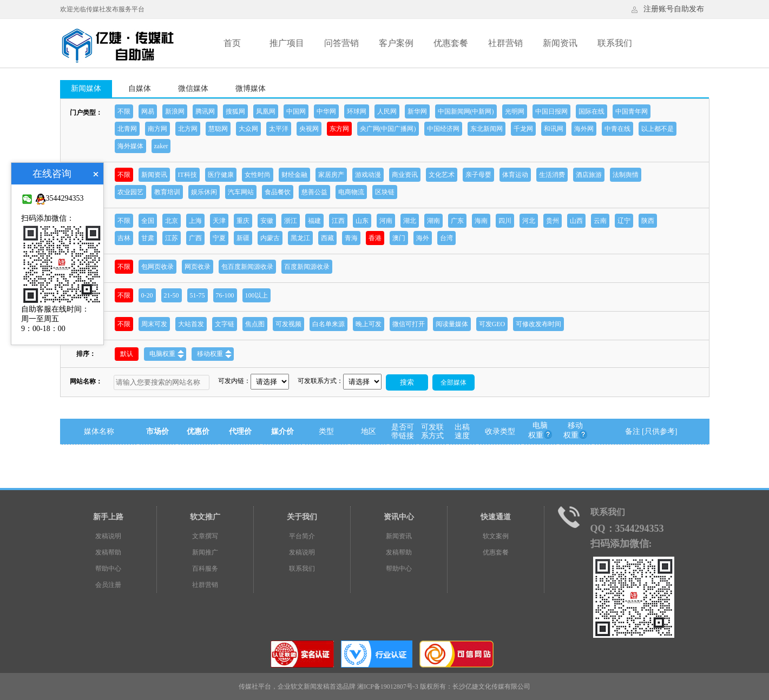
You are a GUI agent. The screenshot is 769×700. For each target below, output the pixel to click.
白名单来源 (328, 324)
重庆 (243, 221)
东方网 (339, 129)
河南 (386, 221)
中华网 (326, 111)
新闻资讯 (560, 43)
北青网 (127, 129)
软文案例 (496, 536)
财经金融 (294, 175)
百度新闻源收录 (307, 267)
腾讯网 (205, 111)
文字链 (225, 324)
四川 (505, 221)
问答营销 (341, 43)
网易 (148, 111)
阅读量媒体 (452, 324)
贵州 (553, 221)
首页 (232, 43)
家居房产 (331, 175)
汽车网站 (241, 192)
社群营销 (505, 43)
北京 (172, 221)
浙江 (291, 221)
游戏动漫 (368, 175)
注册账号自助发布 (674, 9)
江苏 (172, 238)
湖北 (410, 221)
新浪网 (175, 111)
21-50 (172, 295)
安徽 (267, 221)
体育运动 (515, 175)
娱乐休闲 (204, 192)
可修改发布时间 (538, 324)
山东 (362, 221)
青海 (351, 238)
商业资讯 (405, 175)
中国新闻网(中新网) (466, 111)
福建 (314, 221)
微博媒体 (251, 88)
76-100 (225, 295)
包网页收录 (157, 267)
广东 (457, 221)
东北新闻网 (487, 129)
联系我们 (615, 43)
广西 (195, 238)
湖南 (433, 221)
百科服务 (205, 569)
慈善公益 (314, 192)
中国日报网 (551, 111)
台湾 (446, 238)
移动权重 (214, 354)
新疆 (243, 238)
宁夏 (219, 238)
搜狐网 (235, 111)
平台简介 (302, 536)
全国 (148, 221)
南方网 (157, 129)
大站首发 (191, 324)
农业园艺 (130, 192)
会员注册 (108, 585)
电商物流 (351, 192)
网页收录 (198, 267)
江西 (338, 221)
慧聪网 (218, 129)
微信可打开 (409, 324)
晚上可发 (369, 324)
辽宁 (624, 221)
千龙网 (523, 129)
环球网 (357, 111)
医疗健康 (221, 175)
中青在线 (617, 129)
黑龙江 (300, 238)
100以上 (257, 295)
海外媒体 (130, 146)
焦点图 (255, 324)
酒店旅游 (589, 175)
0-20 (147, 295)
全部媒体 (453, 382)
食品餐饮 (278, 192)
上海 (195, 221)
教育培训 (167, 192)
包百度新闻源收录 (247, 267)
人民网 (387, 111)
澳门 (399, 238)
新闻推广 (205, 552)
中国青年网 (632, 111)
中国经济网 (443, 129)
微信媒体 (193, 88)
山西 (576, 221)
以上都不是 (658, 129)
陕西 (648, 221)
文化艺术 (442, 175)
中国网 (296, 111)
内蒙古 (270, 238)
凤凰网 (266, 111)
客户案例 (396, 43)
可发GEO (492, 324)
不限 (124, 111)
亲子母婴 (478, 175)
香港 (375, 238)
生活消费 (552, 175)
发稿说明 (108, 536)
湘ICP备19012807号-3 (388, 686)
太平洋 (279, 129)
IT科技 (188, 175)
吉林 (124, 238)
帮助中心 (108, 569)
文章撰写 (205, 536)
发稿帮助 (108, 552)
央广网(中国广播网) (388, 129)
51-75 (198, 295)
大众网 (248, 129)
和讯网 (554, 129)
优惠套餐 (451, 43)
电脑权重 (167, 354)
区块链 (385, 192)
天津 (219, 221)
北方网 (188, 129)
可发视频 (288, 324)
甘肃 (148, 238)
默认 (127, 354)
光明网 (515, 111)
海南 (481, 221)
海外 (423, 238)
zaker (161, 146)
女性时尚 (258, 175)
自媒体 (140, 88)
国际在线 (591, 111)
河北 (529, 221)
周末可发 (154, 324)
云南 (600, 221)
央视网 (309, 129)
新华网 (417, 111)
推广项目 (287, 43)
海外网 (584, 129)
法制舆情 (626, 175)
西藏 (327, 238)
